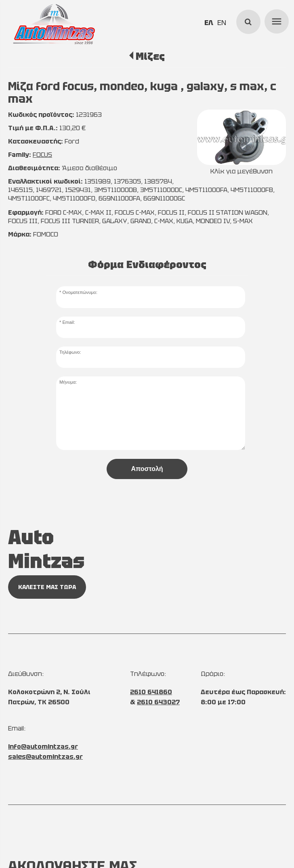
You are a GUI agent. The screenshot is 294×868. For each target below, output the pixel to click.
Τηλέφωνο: (70, 352)
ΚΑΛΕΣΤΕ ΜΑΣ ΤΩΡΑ (47, 587)
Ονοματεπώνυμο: (80, 292)
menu (275, 20)
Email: (68, 322)
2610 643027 (158, 702)
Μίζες (150, 56)
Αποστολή (147, 469)
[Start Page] (54, 24)
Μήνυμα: (68, 382)
